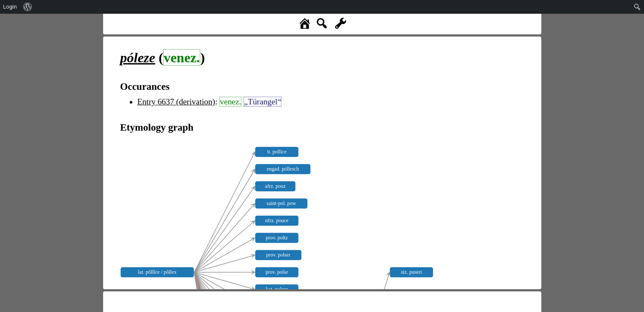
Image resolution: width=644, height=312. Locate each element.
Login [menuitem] (10, 7)
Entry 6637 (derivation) (176, 102)
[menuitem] (28, 7)
